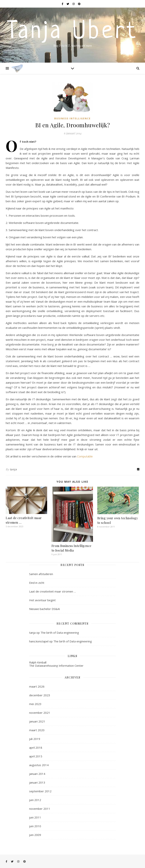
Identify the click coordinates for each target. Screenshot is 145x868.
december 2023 (40, 695)
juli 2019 (35, 739)
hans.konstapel (39, 641)
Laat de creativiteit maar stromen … (53, 591)
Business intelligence (72, 118)
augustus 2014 (39, 765)
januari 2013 (37, 782)
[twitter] (68, 4)
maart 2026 (37, 686)
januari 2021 (37, 721)
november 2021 (40, 713)
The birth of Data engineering (60, 633)
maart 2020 (37, 730)
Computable (85, 456)
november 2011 (40, 809)
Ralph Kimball (38, 662)
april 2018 (36, 748)
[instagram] (74, 4)
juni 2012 (35, 800)
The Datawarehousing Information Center (56, 666)
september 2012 (40, 791)
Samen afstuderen (41, 574)
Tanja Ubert (72, 32)
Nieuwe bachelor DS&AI (45, 609)
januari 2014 (37, 774)
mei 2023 (35, 704)
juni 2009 (35, 835)
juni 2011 (35, 817)
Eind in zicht (37, 583)
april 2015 (36, 756)
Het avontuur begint (42, 600)
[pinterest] (79, 4)
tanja (13, 469)
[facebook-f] (63, 4)
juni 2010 (35, 826)
